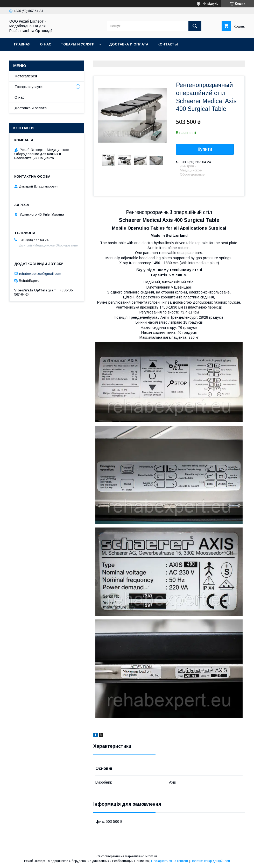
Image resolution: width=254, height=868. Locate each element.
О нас (46, 44)
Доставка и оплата (129, 44)
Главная (22, 44)
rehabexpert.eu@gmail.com (40, 273)
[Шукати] (195, 26)
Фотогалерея (26, 76)
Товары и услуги (78, 44)
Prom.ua (151, 856)
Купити (205, 149)
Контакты (168, 44)
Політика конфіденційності (210, 861)
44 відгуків (211, 4)
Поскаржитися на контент (170, 861)
